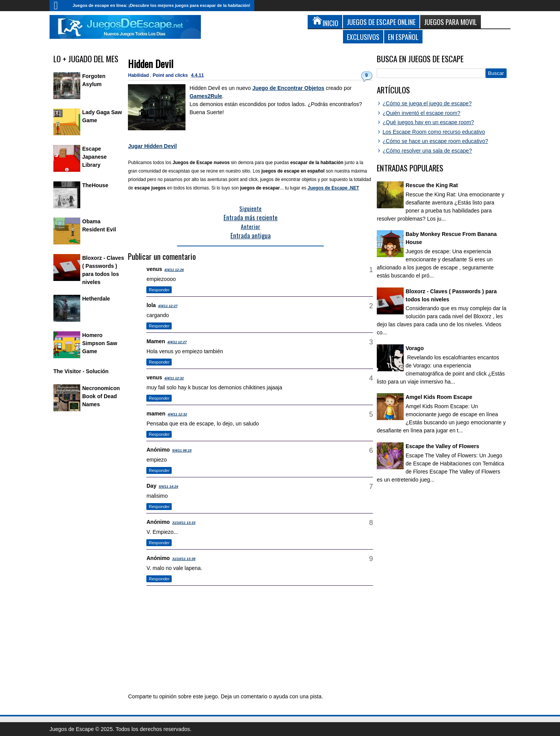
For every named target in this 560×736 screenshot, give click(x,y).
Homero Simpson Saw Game (100, 343)
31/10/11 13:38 (184, 559)
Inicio (59, 6)
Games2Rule (206, 96)
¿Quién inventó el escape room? (421, 113)
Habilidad (139, 75)
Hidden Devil (151, 64)
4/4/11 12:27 (168, 306)
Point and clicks (171, 75)
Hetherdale (96, 299)
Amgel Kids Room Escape (439, 397)
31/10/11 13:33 (184, 523)
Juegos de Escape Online (381, 22)
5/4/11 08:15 (182, 450)
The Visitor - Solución (81, 371)
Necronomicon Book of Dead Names (101, 396)
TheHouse (95, 185)
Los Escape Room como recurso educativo (434, 132)
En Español (403, 37)
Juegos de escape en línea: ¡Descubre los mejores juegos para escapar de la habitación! (162, 5)
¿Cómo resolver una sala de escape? (427, 151)
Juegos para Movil (451, 22)
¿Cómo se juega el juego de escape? (427, 103)
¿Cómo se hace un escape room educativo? (435, 141)
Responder (159, 290)
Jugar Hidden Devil (152, 146)
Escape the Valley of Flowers (442, 446)
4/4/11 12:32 (174, 378)
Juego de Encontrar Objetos (288, 88)
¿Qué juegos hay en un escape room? (428, 122)
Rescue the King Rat (432, 185)
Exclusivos (363, 37)
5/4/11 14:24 (168, 487)
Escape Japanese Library (94, 157)
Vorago (415, 348)
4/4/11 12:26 (174, 270)
